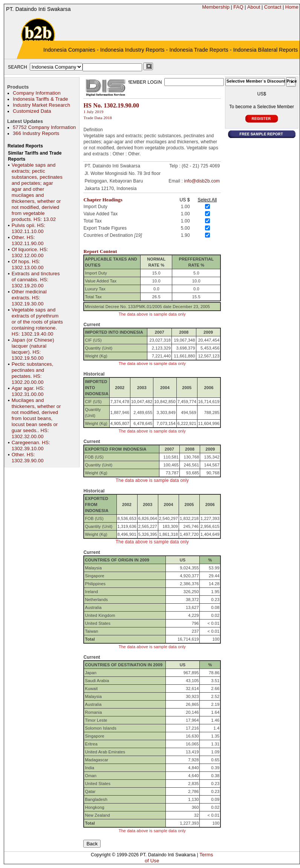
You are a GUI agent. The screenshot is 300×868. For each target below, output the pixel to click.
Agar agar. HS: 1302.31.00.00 (28, 391)
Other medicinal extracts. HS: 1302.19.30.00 (29, 298)
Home (292, 7)
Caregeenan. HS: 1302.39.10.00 (31, 446)
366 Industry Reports (36, 133)
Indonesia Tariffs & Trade (41, 99)
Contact (273, 7)
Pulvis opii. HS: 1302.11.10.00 (29, 228)
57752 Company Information (44, 127)
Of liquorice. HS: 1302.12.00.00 (30, 252)
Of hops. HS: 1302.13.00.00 (28, 265)
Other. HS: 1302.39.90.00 (28, 458)
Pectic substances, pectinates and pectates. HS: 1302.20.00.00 (33, 373)
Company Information (37, 93)
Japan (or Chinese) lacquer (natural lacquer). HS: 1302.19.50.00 (33, 349)
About (254, 7)
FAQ (238, 7)
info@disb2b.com (202, 181)
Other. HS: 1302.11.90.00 (28, 240)
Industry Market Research (41, 105)
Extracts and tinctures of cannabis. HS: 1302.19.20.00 (36, 280)
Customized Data (32, 111)
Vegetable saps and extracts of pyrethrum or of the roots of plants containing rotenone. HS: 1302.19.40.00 (37, 322)
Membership (216, 7)
